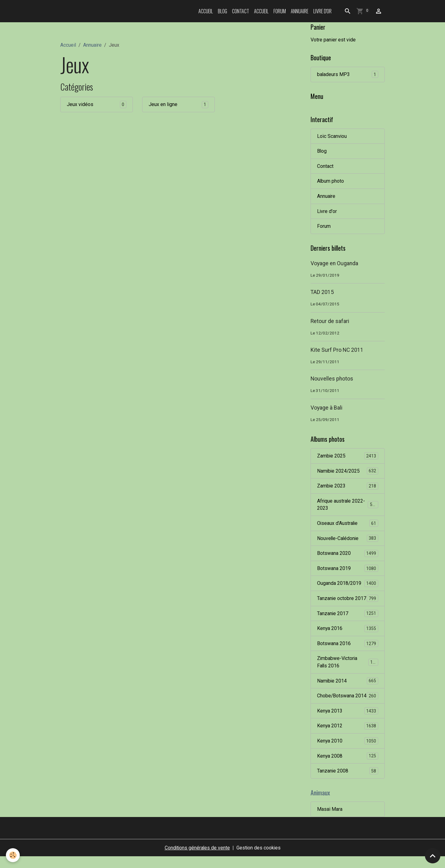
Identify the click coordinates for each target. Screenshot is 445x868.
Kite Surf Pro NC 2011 (337, 351)
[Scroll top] (433, 856)
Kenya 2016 (348, 631)
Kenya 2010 (348, 752)
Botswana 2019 (348, 570)
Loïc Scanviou (332, 136)
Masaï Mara (330, 821)
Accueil (206, 11)
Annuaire (300, 11)
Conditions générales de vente (197, 859)
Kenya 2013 (348, 722)
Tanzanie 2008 (348, 782)
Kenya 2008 (348, 767)
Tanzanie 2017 (348, 616)
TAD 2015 (322, 293)
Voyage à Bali (326, 409)
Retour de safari (330, 322)
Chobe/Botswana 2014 (348, 702)
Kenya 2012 (348, 737)
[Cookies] (13, 855)
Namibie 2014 (348, 684)
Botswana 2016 (348, 646)
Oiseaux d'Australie (348, 525)
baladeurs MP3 (348, 75)
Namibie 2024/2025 (348, 472)
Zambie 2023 (348, 487)
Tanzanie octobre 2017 (348, 601)
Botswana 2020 (348, 555)
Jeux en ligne (163, 104)
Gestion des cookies (259, 859)
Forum (280, 11)
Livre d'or (322, 11)
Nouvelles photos (332, 380)
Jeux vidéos (80, 104)
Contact (241, 11)
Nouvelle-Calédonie (348, 540)
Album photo (331, 182)
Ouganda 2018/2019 (348, 586)
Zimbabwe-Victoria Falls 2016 (348, 665)
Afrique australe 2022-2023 (348, 506)
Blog (222, 11)
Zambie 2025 (348, 457)
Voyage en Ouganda (334, 264)
